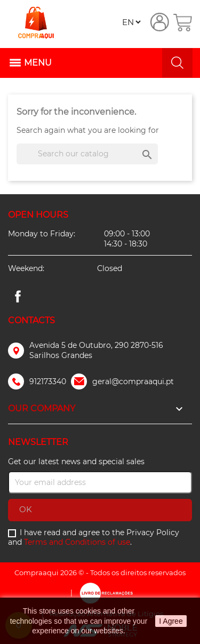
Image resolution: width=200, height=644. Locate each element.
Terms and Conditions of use (77, 542)
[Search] (87, 154)
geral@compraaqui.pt (133, 381)
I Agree (171, 621)
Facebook (18, 297)
